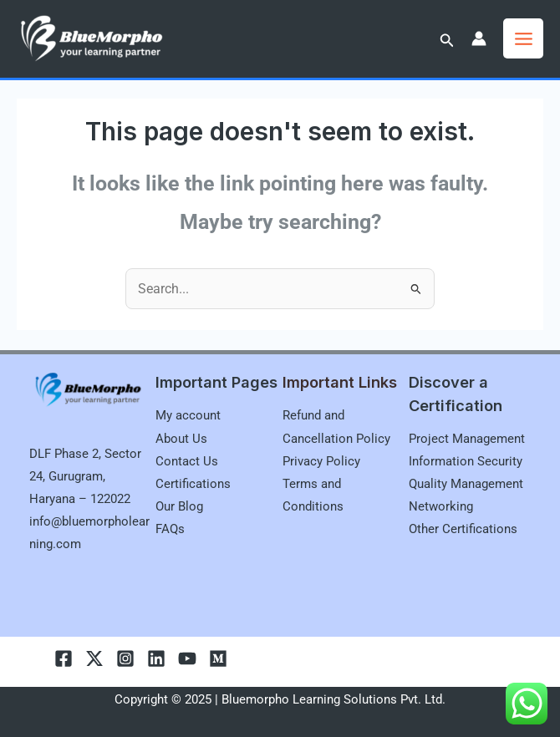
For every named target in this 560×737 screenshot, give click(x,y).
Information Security (466, 461)
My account (188, 415)
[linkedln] (156, 658)
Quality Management (466, 484)
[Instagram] (125, 658)
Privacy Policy (321, 461)
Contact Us (187, 461)
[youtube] (187, 658)
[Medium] (218, 658)
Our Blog (179, 506)
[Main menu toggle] (523, 38)
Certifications (193, 484)
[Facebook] (64, 658)
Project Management (467, 439)
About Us (181, 439)
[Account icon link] (479, 38)
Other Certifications (463, 529)
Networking (441, 506)
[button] (447, 41)
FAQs (170, 529)
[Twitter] (94, 658)
